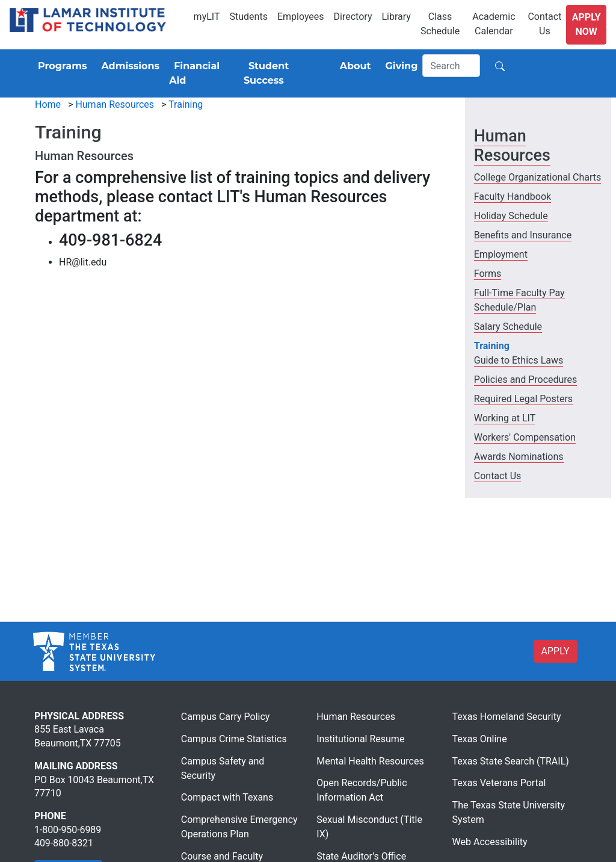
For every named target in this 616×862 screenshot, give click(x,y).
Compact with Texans (227, 797)
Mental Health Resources (370, 761)
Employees (301, 17)
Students (249, 17)
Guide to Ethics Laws (519, 360)
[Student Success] (285, 73)
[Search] (451, 66)
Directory (353, 17)
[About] (353, 66)
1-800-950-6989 (68, 830)
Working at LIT (505, 418)
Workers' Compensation (525, 437)
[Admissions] (128, 66)
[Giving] (399, 66)
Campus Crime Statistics (234, 739)
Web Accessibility (490, 842)
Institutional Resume (360, 739)
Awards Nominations (519, 457)
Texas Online (480, 739)
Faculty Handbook (513, 197)
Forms (488, 274)
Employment (501, 254)
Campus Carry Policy (226, 717)
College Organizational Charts (537, 177)
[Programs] (60, 66)
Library (396, 17)
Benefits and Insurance (523, 235)
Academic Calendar (494, 24)
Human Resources (115, 104)
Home (48, 104)
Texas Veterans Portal (499, 783)
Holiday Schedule (511, 216)
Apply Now (587, 24)
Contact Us (544, 24)
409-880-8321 (64, 843)
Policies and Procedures (526, 380)
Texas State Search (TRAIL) (511, 761)
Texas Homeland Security (507, 717)
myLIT (207, 17)
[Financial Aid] (202, 73)
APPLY (556, 651)
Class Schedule (440, 24)
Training (186, 104)
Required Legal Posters (523, 399)
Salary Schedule (508, 327)
